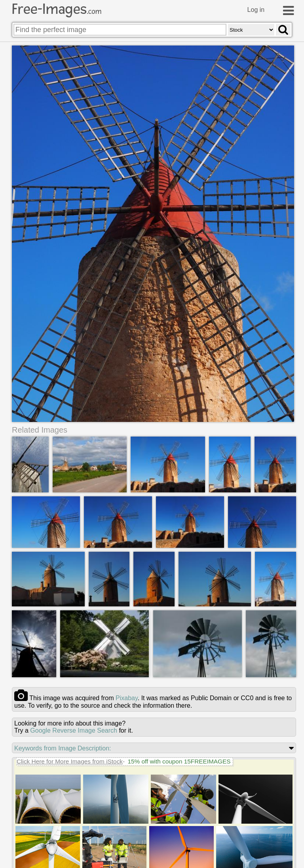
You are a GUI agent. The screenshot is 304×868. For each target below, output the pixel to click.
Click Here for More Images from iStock (70, 761)
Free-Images (57, 9)
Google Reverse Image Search (74, 730)
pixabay (127, 698)
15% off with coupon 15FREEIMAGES (179, 761)
